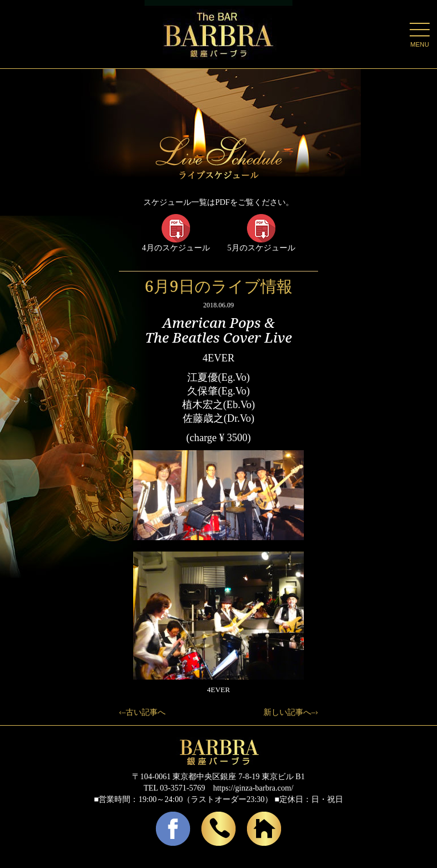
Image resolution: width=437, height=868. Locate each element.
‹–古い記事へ (142, 712)
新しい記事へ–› (291, 712)
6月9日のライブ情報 (218, 286)
